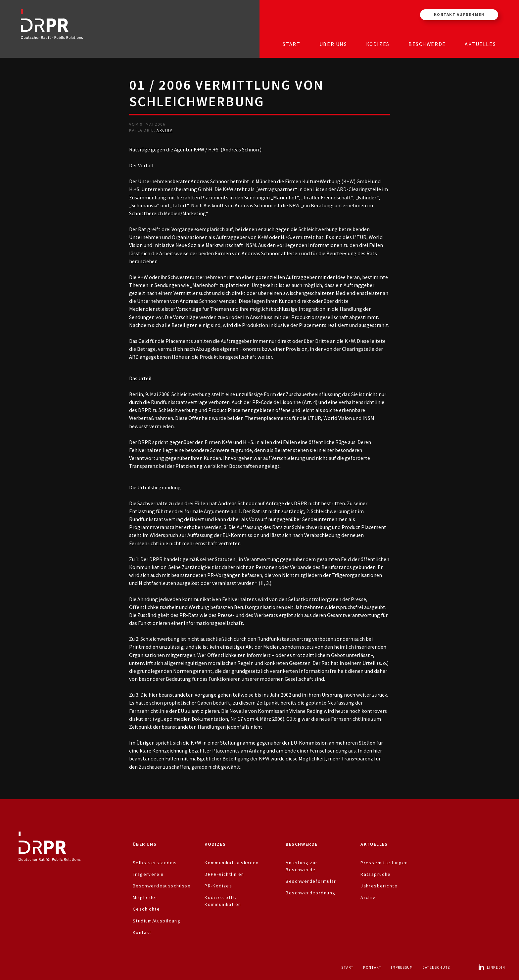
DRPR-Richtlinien (224, 874)
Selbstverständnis (155, 863)
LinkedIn (492, 967)
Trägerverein (148, 874)
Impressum (402, 967)
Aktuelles (480, 44)
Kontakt (142, 932)
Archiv (165, 130)
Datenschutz (436, 967)
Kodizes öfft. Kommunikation (223, 901)
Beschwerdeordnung (310, 893)
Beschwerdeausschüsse (162, 886)
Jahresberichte (379, 886)
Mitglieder (145, 897)
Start (292, 44)
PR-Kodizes (218, 886)
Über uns (333, 44)
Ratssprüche (376, 874)
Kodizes (378, 44)
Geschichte (146, 909)
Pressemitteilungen (384, 863)
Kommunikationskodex (232, 863)
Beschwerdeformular (311, 881)
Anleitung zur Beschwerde (302, 866)
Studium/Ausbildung (157, 921)
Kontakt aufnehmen (459, 14)
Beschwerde (427, 44)
